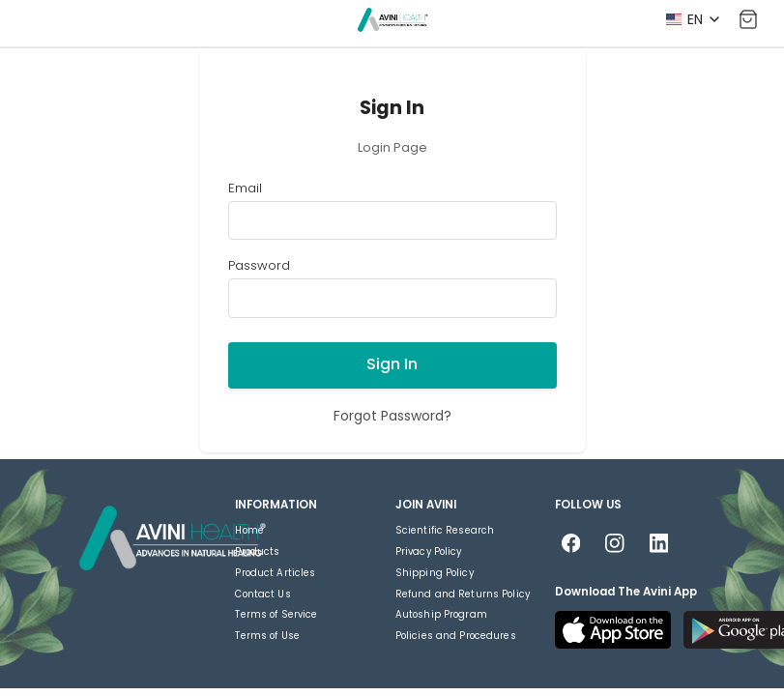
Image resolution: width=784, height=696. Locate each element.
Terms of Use (267, 636)
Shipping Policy (435, 573)
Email (245, 189)
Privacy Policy (429, 551)
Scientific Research (445, 530)
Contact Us (262, 594)
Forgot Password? (392, 416)
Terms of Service (276, 614)
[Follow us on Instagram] (615, 544)
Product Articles (275, 573)
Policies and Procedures (456, 636)
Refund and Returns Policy (463, 594)
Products (257, 551)
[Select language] (692, 19)
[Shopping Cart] (749, 20)
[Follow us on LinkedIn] (659, 544)
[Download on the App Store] (613, 630)
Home (249, 530)
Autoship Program (441, 614)
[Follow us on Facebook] (571, 544)
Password (259, 266)
